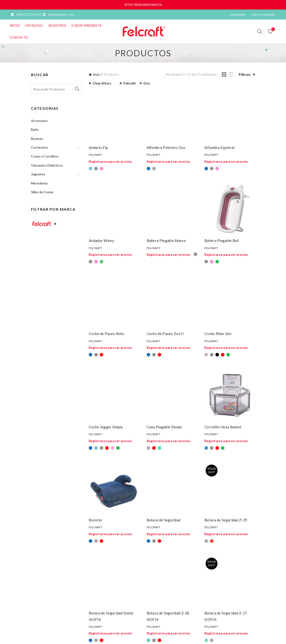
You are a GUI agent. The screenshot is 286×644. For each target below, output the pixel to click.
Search (77, 89)
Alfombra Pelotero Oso (166, 147)
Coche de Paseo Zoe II (165, 334)
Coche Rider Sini (218, 334)
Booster (96, 520)
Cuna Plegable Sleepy (164, 427)
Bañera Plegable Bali (222, 241)
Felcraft (96, 155)
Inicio (15, 26)
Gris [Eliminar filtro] (147, 83)
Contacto (19, 37)
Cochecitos (40, 147)
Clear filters (102, 83)
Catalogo (34, 26)
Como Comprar (263, 15)
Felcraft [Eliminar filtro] (130, 83)
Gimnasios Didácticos (47, 165)
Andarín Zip (98, 147)
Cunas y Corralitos (45, 156)
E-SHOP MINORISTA (87, 26)
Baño (35, 129)
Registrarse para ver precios (110, 162)
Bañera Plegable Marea (166, 241)
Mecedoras (39, 183)
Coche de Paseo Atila (106, 334)
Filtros (245, 74)
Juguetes (38, 174)
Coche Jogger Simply (106, 427)
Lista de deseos (273, 29)
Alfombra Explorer (220, 147)
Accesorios (39, 121)
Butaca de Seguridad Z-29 (226, 520)
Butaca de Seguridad (164, 520)
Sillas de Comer (42, 192)
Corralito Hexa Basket (223, 427)
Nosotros (57, 26)
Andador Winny (101, 241)
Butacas (37, 139)
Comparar (237, 15)
